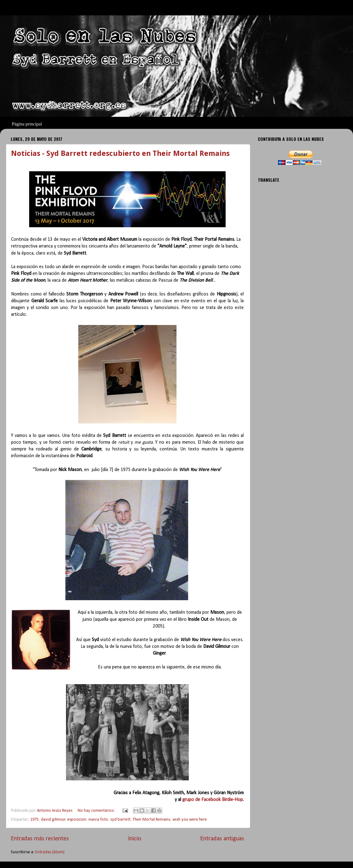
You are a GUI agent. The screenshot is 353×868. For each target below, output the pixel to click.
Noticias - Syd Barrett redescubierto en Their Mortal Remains (120, 153)
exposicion (77, 820)
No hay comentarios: (97, 811)
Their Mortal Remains (151, 820)
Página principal (27, 124)
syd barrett (120, 820)
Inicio (135, 839)
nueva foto (98, 820)
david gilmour (53, 820)
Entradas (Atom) (50, 852)
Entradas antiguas (222, 839)
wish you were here (190, 820)
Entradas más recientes (40, 839)
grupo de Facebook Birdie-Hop (213, 800)
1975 (34, 820)
